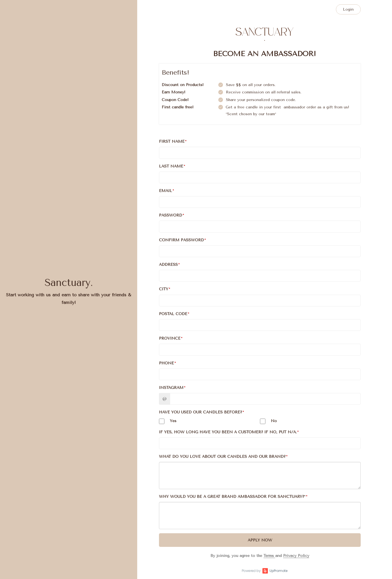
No (268, 421)
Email (166, 191)
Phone (166, 363)
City (164, 289)
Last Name (171, 166)
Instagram (171, 388)
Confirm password (181, 240)
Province (170, 338)
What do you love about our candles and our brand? (222, 457)
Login (348, 9)
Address (168, 265)
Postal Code (173, 314)
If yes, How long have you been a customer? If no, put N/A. (228, 432)
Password (171, 215)
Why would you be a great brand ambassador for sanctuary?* (232, 497)
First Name (172, 141)
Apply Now (260, 540)
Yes (168, 421)
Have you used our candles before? (200, 412)
